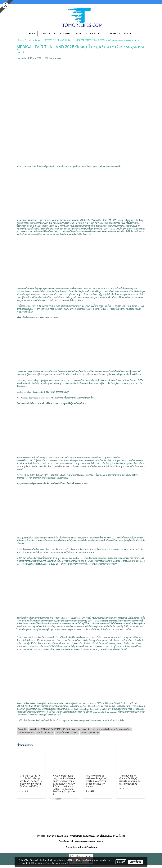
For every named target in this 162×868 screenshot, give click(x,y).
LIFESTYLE (45, 34)
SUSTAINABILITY (112, 34)
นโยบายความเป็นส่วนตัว (44, 863)
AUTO (79, 34)
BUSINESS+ (66, 34)
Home (32, 34)
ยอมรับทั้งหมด (136, 862)
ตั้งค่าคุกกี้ (121, 862)
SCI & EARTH (93, 34)
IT (55, 34)
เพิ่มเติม (128, 34)
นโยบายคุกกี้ (63, 863)
